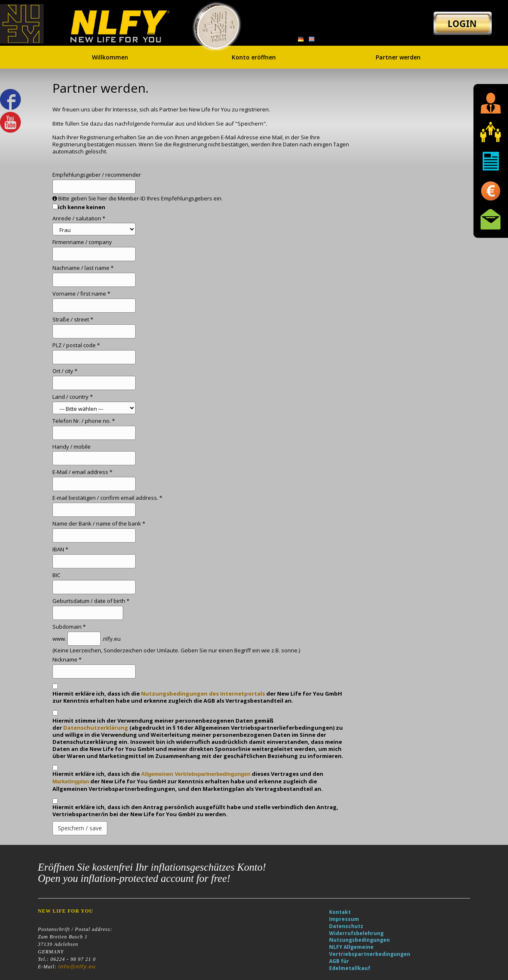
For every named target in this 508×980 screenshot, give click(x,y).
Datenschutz (346, 926)
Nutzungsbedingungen (359, 940)
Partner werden (398, 56)
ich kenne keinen (82, 207)
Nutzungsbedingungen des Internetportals (203, 694)
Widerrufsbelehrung (356, 933)
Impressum (344, 919)
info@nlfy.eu (77, 966)
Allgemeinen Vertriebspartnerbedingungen (196, 774)
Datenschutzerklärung (96, 728)
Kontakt (340, 912)
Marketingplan (71, 781)
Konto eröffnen (254, 56)
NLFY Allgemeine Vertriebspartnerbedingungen (370, 950)
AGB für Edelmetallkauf (350, 965)
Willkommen (110, 56)
